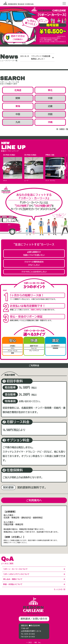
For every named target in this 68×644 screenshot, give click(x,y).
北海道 (18, 90)
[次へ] (64, 168)
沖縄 (50, 122)
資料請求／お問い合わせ (34, 619)
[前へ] (4, 168)
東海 (18, 106)
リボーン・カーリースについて (15, 569)
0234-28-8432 (30, 634)
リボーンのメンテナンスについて (16, 574)
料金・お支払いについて (13, 584)
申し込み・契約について (13, 579)
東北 (50, 90)
